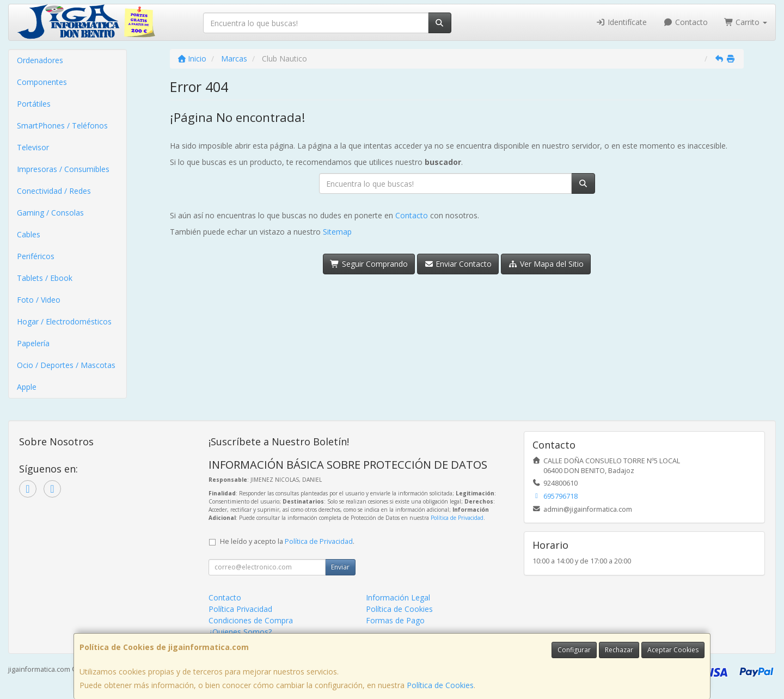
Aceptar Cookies (673, 650)
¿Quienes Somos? (240, 632)
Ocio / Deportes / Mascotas (66, 365)
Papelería (33, 343)
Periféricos (36, 256)
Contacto (685, 22)
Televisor (33, 147)
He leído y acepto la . (287, 541)
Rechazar (619, 650)
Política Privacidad (240, 609)
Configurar (574, 650)
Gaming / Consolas (50, 213)
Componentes (42, 82)
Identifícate (622, 22)
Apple (27, 387)
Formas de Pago (395, 620)
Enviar (340, 567)
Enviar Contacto (458, 264)
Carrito (746, 22)
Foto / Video (39, 300)
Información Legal (398, 597)
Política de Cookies (440, 685)
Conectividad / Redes (54, 191)
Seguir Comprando (369, 264)
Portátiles (34, 104)
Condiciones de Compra (251, 620)
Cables (29, 234)
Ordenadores (40, 60)
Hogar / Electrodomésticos (64, 321)
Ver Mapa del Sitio (546, 264)
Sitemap (337, 232)
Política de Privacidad (457, 518)
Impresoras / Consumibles (63, 169)
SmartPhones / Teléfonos (62, 125)
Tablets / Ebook (45, 278)
